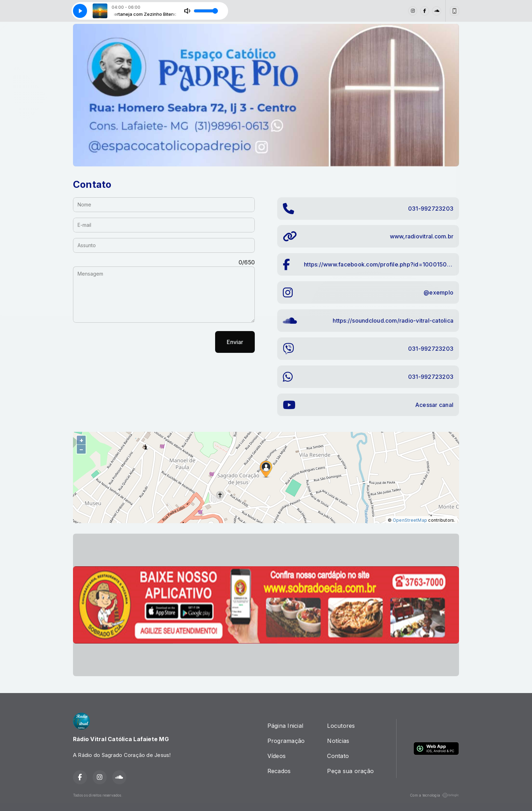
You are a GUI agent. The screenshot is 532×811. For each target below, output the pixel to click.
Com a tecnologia (434, 795)
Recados (279, 771)
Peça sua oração (350, 771)
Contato (338, 756)
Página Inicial (285, 726)
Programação (286, 741)
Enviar (235, 342)
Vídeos (277, 756)
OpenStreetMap (410, 520)
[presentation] (126, 342)
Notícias (338, 741)
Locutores (341, 726)
